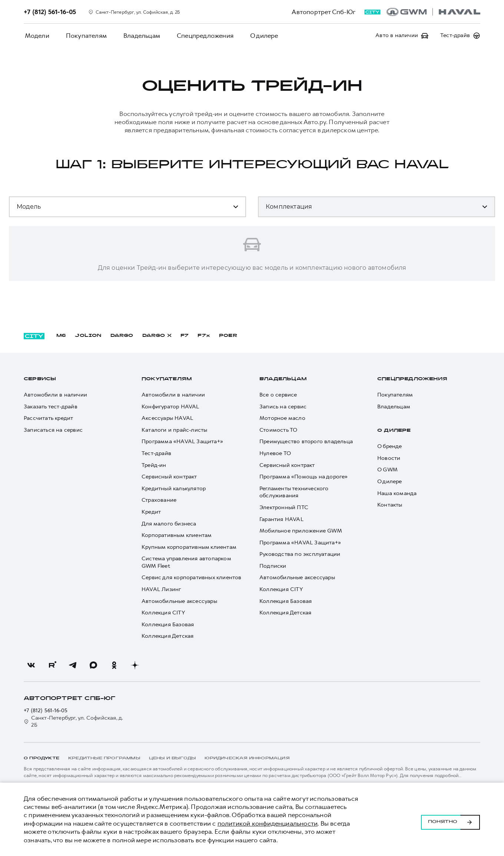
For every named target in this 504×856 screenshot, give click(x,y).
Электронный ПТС (284, 507)
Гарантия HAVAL (281, 519)
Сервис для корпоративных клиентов (192, 578)
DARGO (122, 336)
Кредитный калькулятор (174, 489)
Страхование (159, 500)
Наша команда (397, 493)
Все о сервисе (278, 395)
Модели (36, 36)
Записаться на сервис (53, 430)
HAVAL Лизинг (161, 589)
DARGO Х (157, 336)
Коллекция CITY (163, 613)
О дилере (256, 36)
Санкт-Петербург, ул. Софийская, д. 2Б (74, 722)
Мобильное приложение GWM (301, 531)
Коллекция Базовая (168, 625)
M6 (61, 336)
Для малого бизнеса (169, 524)
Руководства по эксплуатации (300, 555)
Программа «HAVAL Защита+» (182, 442)
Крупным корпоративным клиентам (189, 547)
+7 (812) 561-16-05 (46, 711)
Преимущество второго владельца (306, 442)
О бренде (390, 447)
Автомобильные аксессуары (179, 601)
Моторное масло (282, 419)
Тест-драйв (156, 453)
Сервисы (40, 379)
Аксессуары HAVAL (167, 419)
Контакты (390, 505)
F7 (185, 336)
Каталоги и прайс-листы (174, 430)
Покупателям (83, 36)
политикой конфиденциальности (268, 823)
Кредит (151, 512)
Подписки (273, 566)
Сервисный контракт (169, 477)
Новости (389, 458)
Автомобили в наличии (55, 395)
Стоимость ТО (278, 430)
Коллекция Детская (168, 636)
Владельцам (137, 36)
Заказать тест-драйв (51, 407)
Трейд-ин (154, 465)
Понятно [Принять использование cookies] (450, 819)
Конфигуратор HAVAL (170, 407)
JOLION (88, 336)
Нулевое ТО (275, 453)
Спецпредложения (198, 36)
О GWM (387, 470)
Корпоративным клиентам (177, 536)
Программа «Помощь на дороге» (304, 477)
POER (228, 336)
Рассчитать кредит (48, 419)
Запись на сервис (283, 407)
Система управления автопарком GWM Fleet (186, 563)
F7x (204, 336)
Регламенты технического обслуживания (294, 492)
